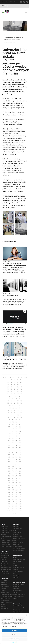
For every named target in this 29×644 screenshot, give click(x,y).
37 (8, 394)
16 (21, 382)
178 (16, 471)
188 (9, 478)
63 (20, 406)
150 (17, 455)
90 (16, 420)
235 (20, 504)
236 (9, 506)
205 (13, 488)
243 (20, 509)
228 (9, 502)
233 (13, 504)
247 (20, 511)
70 (15, 410)
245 (13, 511)
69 (11, 410)
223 (20, 497)
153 (13, 457)
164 (9, 464)
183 (20, 474)
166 (17, 464)
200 (9, 485)
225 (13, 499)
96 (10, 424)
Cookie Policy (14, 642)
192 (9, 480)
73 (8, 413)
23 (11, 387)
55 (8, 403)
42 (10, 396)
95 (20, 422)
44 (16, 396)
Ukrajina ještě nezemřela (11, 295)
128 (9, 443)
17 (8, 385)
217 (13, 495)
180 (9, 474)
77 (21, 413)
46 (10, 399)
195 (20, 480)
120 (9, 438)
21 (21, 385)
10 (17, 380)
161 (13, 462)
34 (15, 392)
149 (13, 455)
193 (13, 480)
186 (16, 476)
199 (20, 483)
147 (20, 452)
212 (9, 492)
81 (18, 415)
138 (16, 448)
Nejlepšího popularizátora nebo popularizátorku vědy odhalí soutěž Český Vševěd (14, 329)
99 (20, 424)
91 (20, 420)
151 (20, 455)
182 (16, 474)
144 (9, 452)
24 (15, 387)
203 (20, 485)
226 (17, 499)
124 (9, 441)
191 (20, 478)
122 (16, 438)
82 (21, 415)
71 (18, 410)
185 (13, 476)
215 (20, 492)
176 (9, 471)
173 (13, 469)
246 (17, 511)
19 (14, 385)
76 (18, 413)
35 (18, 392)
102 (16, 427)
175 (20, 469)
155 (20, 457)
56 (11, 403)
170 (17, 466)
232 (9, 504)
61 (13, 406)
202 (17, 485)
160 (9, 462)
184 (9, 476)
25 (18, 387)
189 (13, 478)
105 (13, 429)
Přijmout (14, 631)
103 (20, 427)
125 (13, 441)
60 (10, 406)
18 (11, 385)
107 (20, 429)
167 (20, 464)
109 (13, 431)
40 (18, 394)
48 (16, 399)
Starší (25, 377)
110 (17, 431)
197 (13, 483)
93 (13, 422)
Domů (5, 35)
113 (13, 434)
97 (13, 424)
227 (20, 499)
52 (15, 401)
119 (20, 436)
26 (21, 387)
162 (16, 462)
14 (15, 382)
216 (9, 495)
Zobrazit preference (14, 639)
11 (20, 380)
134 (16, 445)
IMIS (11, 2)
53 (18, 401)
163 (20, 462)
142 (16, 450)
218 (16, 495)
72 (21, 410)
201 (13, 485)
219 (20, 495)
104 (9, 429)
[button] (27, 615)
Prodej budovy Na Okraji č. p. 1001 (14, 359)
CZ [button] (3, 2)
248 (13, 513)
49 (20, 399)
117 (13, 436)
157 (13, 459)
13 (11, 382)
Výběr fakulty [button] (15, 6)
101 (13, 427)
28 (11, 389)
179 (20, 471)
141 (13, 450)
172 (9, 469)
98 (16, 424)
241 (13, 509)
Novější (4, 377)
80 (15, 415)
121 (13, 438)
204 (9, 488)
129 (13, 443)
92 (10, 422)
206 (17, 488)
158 (16, 459)
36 (21, 392)
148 (9, 455)
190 (17, 478)
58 (18, 403)
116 (9, 436)
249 (17, 513)
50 (8, 401)
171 (20, 466)
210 (17, 490)
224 (9, 499)
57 (15, 403)
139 (20, 448)
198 (16, 483)
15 (18, 382)
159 (20, 459)
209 (13, 490)
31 (21, 389)
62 (16, 406)
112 (9, 434)
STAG (14, 2)
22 (8, 387)
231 (20, 502)
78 (8, 415)
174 (16, 469)
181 (13, 474)
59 (21, 403)
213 (13, 492)
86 (18, 417)
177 (13, 471)
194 (17, 480)
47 (13, 399)
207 (20, 488)
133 (13, 445)
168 (9, 466)
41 (21, 394)
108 (9, 431)
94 (16, 422)
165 (13, 464)
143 (20, 450)
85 (15, 417)
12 (8, 382)
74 (11, 413)
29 (15, 389)
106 (17, 429)
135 (20, 445)
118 (16, 436)
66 (16, 408)
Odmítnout (14, 635)
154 (16, 457)
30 (18, 389)
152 (9, 457)
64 (10, 408)
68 (8, 410)
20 (18, 385)
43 (13, 396)
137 (13, 448)
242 (17, 509)
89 (13, 420)
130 (17, 443)
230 (17, 502)
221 (13, 497)
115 (20, 434)
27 (8, 389)
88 (10, 420)
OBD (7, 2)
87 (21, 417)
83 (8, 417)
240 (9, 509)
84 (11, 417)
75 (15, 413)
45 (20, 396)
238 (17, 506)
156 (9, 459)
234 (17, 504)
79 (11, 415)
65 (13, 408)
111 (20, 431)
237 (13, 506)
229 (13, 502)
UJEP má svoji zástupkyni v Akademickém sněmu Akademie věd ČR (14, 265)
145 (13, 452)
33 (11, 392)
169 (13, 466)
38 (11, 394)
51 (11, 401)
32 (8, 392)
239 (20, 506)
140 (9, 450)
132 (9, 445)
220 (9, 497)
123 (20, 438)
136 (9, 448)
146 (17, 452)
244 (9, 511)
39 (15, 394)
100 (9, 427)
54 (21, 401)
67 (20, 408)
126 (16, 441)
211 (20, 490)
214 (16, 492)
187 (20, 476)
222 (17, 497)
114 (16, 434)
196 (9, 483)
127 (20, 441)
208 (9, 490)
